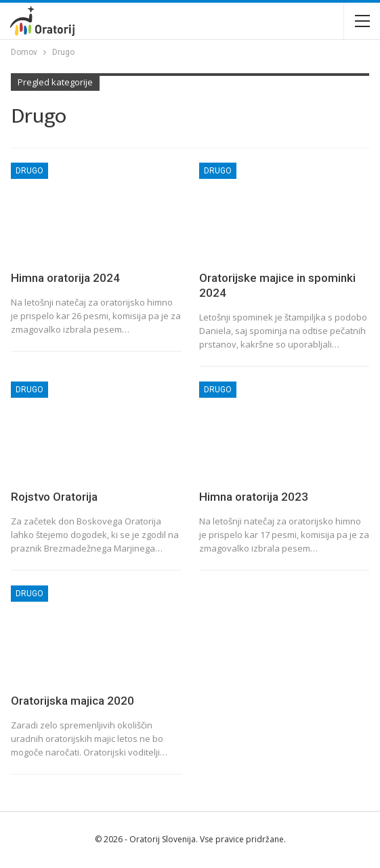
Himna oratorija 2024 (65, 278)
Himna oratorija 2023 (254, 497)
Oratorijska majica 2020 (72, 701)
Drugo (29, 171)
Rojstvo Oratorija (54, 497)
